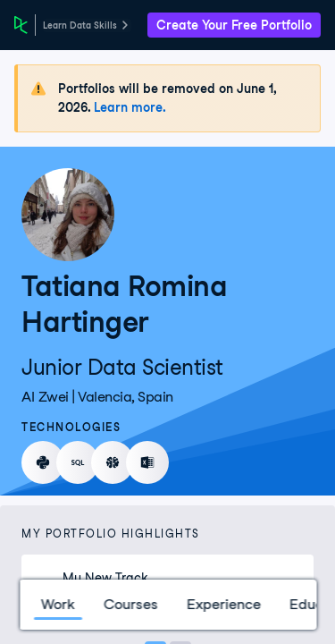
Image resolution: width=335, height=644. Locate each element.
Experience (223, 604)
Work (57, 604)
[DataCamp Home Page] (21, 25)
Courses (130, 604)
